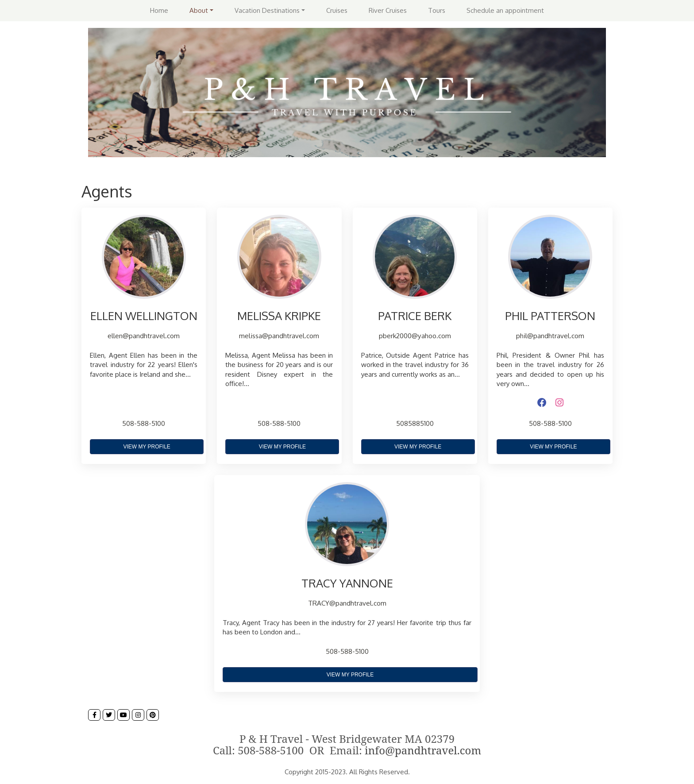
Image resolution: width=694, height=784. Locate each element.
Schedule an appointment (505, 10)
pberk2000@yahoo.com (415, 336)
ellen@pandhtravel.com (144, 336)
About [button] (199, 10)
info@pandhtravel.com (423, 750)
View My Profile (147, 447)
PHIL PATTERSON (550, 316)
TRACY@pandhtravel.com (347, 603)
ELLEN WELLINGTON (144, 316)
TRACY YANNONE (347, 583)
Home (159, 10)
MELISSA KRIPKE (279, 316)
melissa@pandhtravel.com (279, 336)
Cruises (337, 10)
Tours (437, 10)
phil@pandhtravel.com (550, 336)
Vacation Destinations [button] (267, 10)
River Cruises (388, 10)
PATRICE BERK (415, 316)
